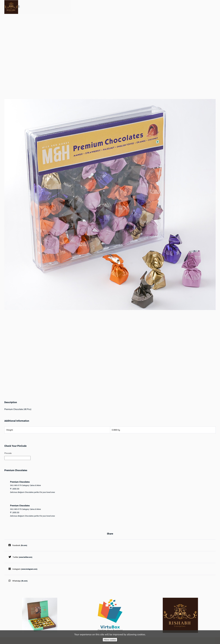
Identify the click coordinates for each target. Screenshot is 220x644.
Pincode (8, 453)
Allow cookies (110, 640)
